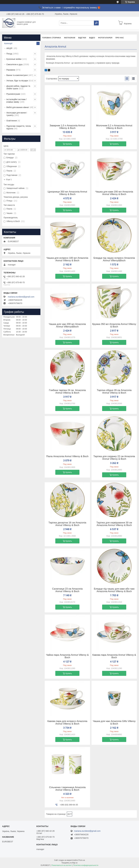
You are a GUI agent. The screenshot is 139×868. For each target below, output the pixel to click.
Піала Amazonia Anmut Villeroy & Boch (67, 456)
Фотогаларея (105, 38)
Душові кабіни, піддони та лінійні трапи (18, 87)
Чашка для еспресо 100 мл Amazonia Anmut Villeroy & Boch (67, 259)
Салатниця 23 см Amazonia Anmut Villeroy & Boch (67, 590)
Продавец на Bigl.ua (69, 863)
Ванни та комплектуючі (17, 75)
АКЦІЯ (10, 48)
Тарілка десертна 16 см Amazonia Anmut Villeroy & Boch (67, 524)
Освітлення (12, 121)
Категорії (8, 43)
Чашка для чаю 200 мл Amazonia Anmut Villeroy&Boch (67, 325)
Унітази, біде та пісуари (17, 81)
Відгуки (82, 38)
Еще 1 (9, 179)
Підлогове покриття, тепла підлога (19, 127)
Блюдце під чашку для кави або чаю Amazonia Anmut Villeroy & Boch (114, 590)
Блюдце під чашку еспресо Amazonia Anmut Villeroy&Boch (114, 259)
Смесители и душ (14, 64)
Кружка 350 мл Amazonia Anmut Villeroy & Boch (114, 325)
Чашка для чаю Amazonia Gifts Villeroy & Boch (114, 723)
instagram (70, 38)
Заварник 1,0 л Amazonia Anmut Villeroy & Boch (67, 127)
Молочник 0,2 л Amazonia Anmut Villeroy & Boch (114, 127)
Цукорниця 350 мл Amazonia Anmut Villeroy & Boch (67, 193)
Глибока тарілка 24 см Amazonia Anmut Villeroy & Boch (67, 392)
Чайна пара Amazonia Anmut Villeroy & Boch (67, 656)
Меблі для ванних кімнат (18, 107)
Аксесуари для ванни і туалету (17, 114)
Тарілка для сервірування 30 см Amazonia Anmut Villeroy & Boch (114, 524)
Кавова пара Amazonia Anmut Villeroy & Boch (114, 656)
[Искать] (96, 23)
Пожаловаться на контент (62, 865)
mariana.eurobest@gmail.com (21, 297)
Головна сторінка (51, 38)
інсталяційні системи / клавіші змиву (16, 101)
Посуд (9, 54)
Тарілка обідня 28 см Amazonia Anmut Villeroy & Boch (114, 392)
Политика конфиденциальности (86, 865)
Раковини (11, 70)
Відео (92, 38)
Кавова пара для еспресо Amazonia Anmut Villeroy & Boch (67, 723)
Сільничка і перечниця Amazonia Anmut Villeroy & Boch (67, 789)
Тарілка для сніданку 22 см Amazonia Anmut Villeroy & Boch (114, 458)
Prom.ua (82, 860)
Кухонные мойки (14, 59)
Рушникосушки (13, 94)
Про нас (120, 38)
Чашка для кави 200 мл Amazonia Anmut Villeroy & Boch (114, 193)
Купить (69, 144)
